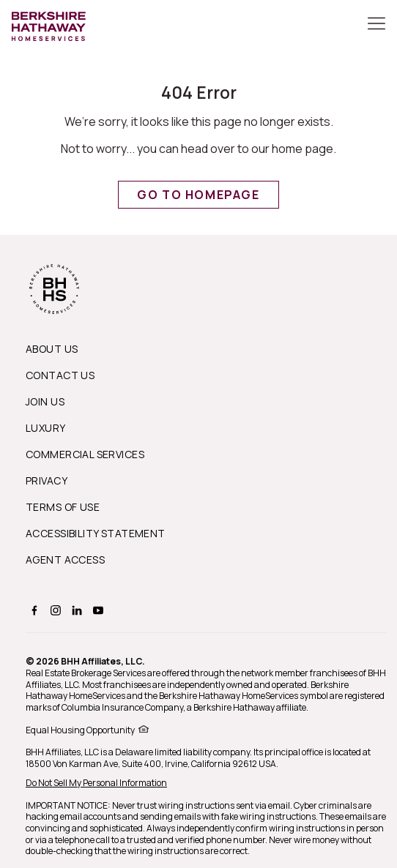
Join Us (45, 401)
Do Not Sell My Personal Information (96, 783)
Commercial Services (85, 454)
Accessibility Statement (96, 533)
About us (52, 349)
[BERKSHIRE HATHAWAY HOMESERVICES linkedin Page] (75, 610)
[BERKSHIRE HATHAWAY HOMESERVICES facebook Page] (33, 610)
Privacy (47, 480)
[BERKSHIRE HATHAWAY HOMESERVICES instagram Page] (54, 610)
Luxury (46, 428)
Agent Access (65, 560)
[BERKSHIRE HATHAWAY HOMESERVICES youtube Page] (96, 610)
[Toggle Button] (376, 25)
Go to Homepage (198, 195)
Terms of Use (63, 507)
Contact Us (60, 375)
